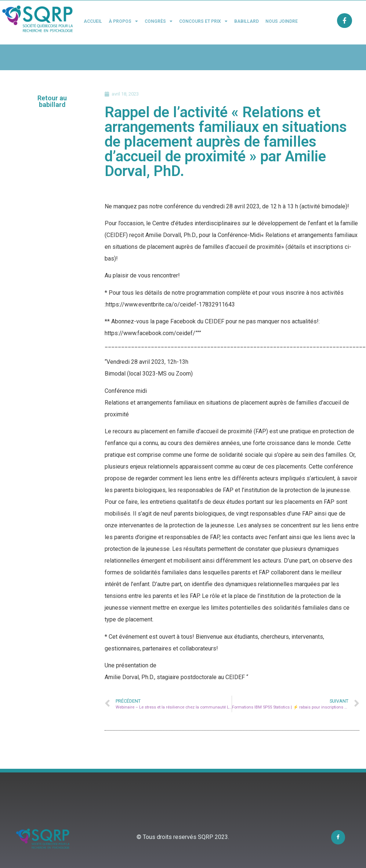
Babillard (247, 21)
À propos (123, 21)
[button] (52, 101)
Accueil (93, 21)
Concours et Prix (203, 21)
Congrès (159, 21)
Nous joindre (282, 21)
